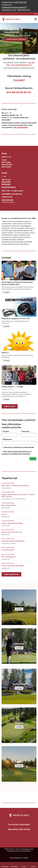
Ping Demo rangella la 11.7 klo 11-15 (16, 319)
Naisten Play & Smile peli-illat (12, 532)
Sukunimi (25, 431)
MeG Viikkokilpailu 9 (9, 557)
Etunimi (5, 431)
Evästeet (25, 858)
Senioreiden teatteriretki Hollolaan (13, 541)
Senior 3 (5, 353)
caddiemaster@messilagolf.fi (14, 7)
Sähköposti (7, 439)
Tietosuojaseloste (15, 858)
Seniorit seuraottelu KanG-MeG (12, 523)
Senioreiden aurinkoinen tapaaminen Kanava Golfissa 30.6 (17, 283)
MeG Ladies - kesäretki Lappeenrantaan (15, 486)
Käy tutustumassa (21, 127)
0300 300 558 (20, 2)
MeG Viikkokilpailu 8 (9, 505)
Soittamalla (6, 184)
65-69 (23, 92)
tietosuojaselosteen (22, 452)
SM (14, 92)
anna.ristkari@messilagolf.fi (21, 65)
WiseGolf (10, 851)
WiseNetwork (26, 851)
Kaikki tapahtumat (11, 574)
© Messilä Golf (9, 849)
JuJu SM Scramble (8, 550)
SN (18, 92)
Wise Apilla (6, 182)
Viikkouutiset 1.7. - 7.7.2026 (12, 387)
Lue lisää (6, 292)
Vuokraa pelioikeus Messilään (16, 39)
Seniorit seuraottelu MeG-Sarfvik (13, 566)
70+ (29, 92)
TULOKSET (19, 80)
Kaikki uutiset (10, 406)
